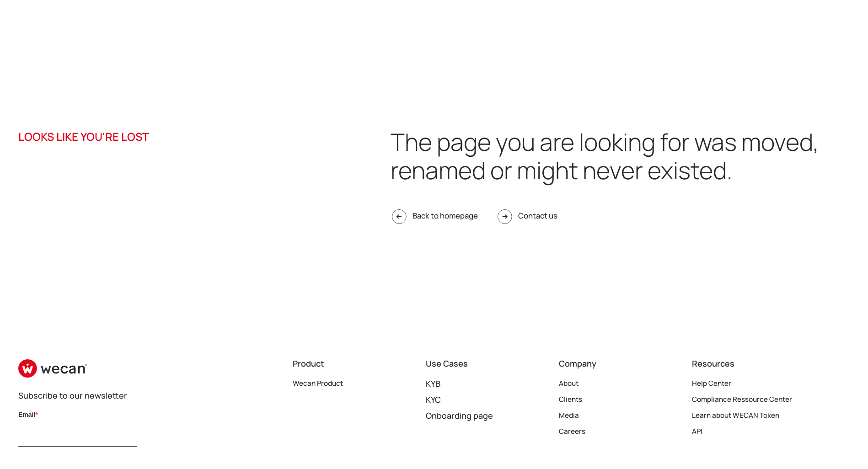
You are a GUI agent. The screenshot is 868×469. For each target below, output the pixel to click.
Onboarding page (459, 416)
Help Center (715, 384)
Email (27, 415)
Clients (573, 400)
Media (571, 416)
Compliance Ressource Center (752, 400)
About (571, 384)
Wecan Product (322, 384)
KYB (433, 384)
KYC (433, 400)
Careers (575, 432)
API (698, 432)
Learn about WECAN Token (744, 416)
